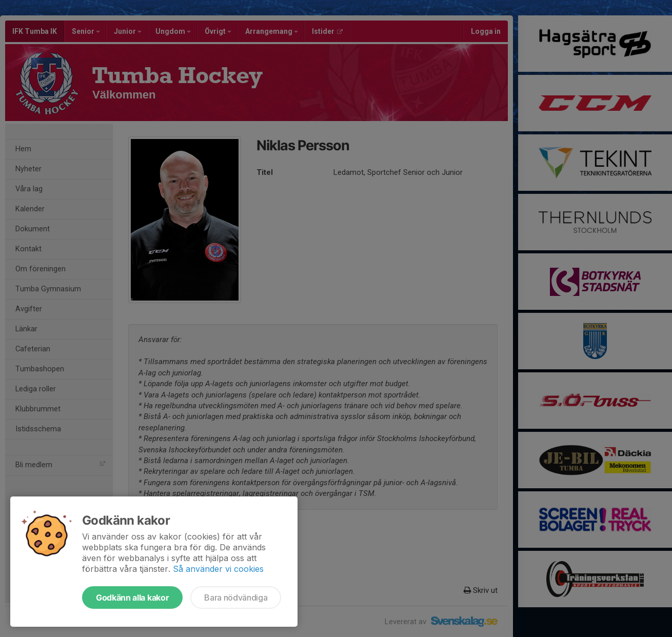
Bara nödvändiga (236, 598)
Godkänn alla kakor (132, 598)
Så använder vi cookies (218, 569)
